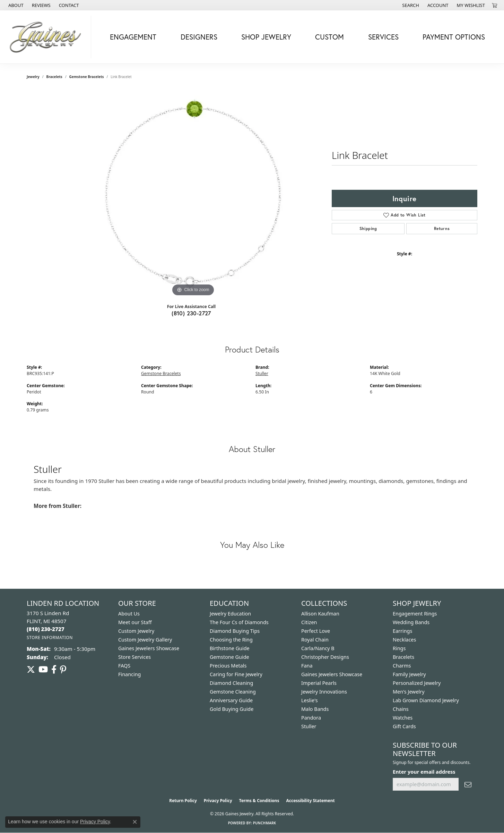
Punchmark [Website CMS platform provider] (265, 823)
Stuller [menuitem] (309, 726)
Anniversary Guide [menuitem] (231, 700)
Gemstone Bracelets (87, 77)
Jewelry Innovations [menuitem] (324, 692)
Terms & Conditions (259, 801)
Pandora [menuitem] (311, 718)
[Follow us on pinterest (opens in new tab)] (63, 670)
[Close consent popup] (135, 822)
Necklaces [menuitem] (404, 640)
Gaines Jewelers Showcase (149, 648)
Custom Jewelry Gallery (145, 640)
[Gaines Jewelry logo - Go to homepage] (47, 37)
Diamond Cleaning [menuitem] (231, 683)
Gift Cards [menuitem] (404, 726)
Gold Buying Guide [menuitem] (232, 709)
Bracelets (54, 77)
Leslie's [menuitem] (310, 700)
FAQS (124, 666)
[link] (15, 5)
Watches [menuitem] (403, 718)
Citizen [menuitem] (309, 622)
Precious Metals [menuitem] (228, 666)
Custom (329, 37)
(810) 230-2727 (191, 313)
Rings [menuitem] (399, 648)
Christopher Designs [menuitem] (325, 657)
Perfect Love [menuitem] (316, 631)
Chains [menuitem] (401, 709)
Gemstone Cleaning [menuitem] (233, 692)
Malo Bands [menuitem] (315, 709)
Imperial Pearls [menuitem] (319, 683)
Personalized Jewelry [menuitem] (417, 683)
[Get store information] (50, 637)
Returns (442, 228)
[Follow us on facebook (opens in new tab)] (54, 670)
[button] (410, 5)
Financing (129, 674)
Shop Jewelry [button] (266, 37)
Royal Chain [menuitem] (315, 640)
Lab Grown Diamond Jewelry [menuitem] (426, 700)
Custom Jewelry (136, 631)
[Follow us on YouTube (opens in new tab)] (43, 670)
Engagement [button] (133, 37)
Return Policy (183, 801)
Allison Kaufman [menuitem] (320, 614)
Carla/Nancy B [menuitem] (318, 648)
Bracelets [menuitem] (403, 657)
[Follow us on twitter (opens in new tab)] (31, 670)
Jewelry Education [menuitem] (230, 614)
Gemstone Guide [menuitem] (229, 657)
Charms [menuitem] (402, 666)
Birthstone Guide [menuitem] (230, 648)
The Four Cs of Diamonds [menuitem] (239, 622)
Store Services (134, 657)
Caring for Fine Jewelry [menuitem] (236, 674)
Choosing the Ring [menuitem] (231, 640)
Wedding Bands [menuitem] (411, 622)
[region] (193, 194)
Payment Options (454, 37)
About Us (129, 614)
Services (383, 37)
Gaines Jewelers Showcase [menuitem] (332, 674)
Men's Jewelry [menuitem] (409, 692)
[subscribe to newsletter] (468, 784)
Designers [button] (199, 37)
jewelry (33, 77)
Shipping (368, 228)
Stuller (262, 373)
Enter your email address (424, 772)
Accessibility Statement (310, 801)
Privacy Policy (218, 801)
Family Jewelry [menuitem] (409, 674)
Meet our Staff (135, 622)
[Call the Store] (46, 629)
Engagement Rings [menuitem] (415, 614)
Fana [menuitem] (307, 666)
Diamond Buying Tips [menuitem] (235, 631)
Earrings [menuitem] (402, 631)
